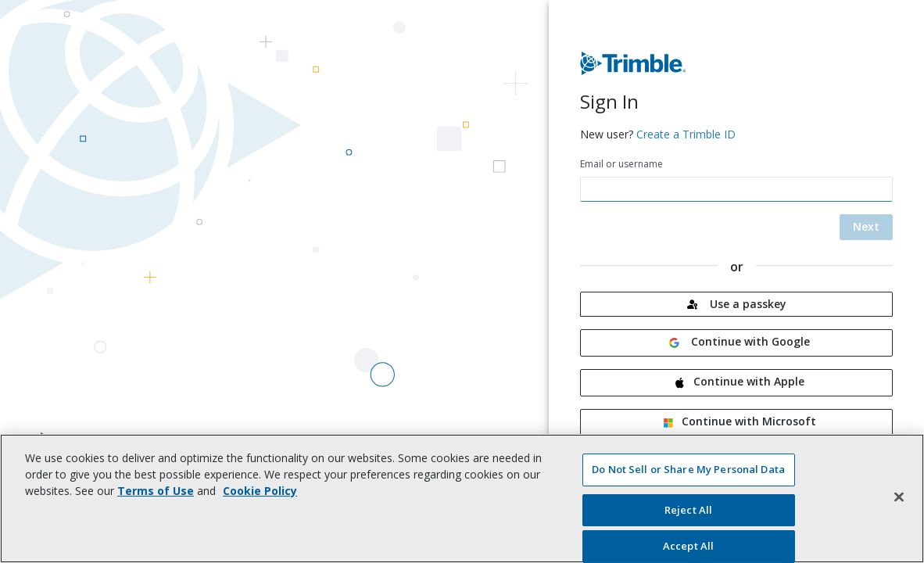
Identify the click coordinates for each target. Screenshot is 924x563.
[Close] (899, 497)
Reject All (688, 510)
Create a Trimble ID (686, 134)
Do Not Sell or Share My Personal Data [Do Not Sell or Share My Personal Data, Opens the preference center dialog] (688, 469)
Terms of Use (156, 491)
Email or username (621, 164)
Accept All (688, 546)
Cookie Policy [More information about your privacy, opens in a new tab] (260, 491)
